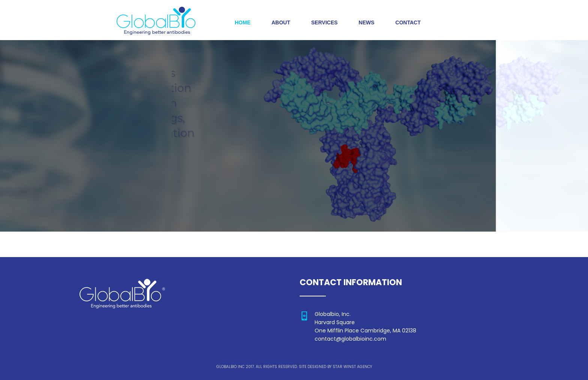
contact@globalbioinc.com (350, 339)
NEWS (366, 22)
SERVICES (325, 22)
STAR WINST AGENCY (352, 367)
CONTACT (408, 22)
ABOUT (281, 22)
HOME (243, 22)
